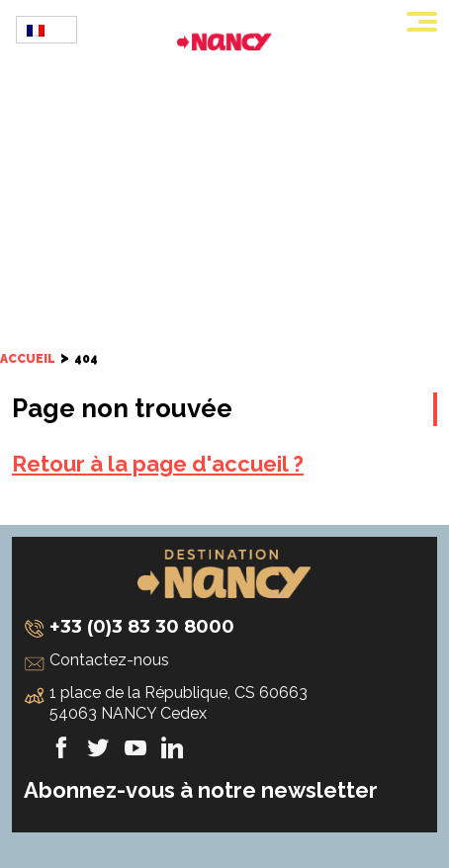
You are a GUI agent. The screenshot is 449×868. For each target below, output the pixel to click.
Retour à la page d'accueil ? (158, 464)
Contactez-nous (109, 660)
